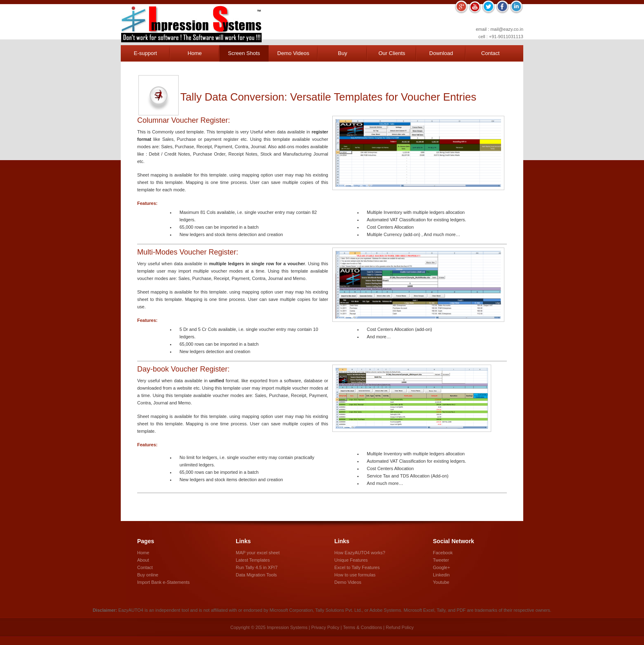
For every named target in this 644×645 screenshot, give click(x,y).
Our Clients (392, 53)
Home (195, 53)
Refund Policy (400, 627)
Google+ (442, 567)
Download (441, 53)
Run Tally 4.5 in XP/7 (257, 567)
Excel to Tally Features (357, 567)
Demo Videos (293, 53)
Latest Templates (253, 560)
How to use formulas (355, 575)
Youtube (441, 582)
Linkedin (441, 575)
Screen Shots (244, 53)
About (143, 560)
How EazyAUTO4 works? (360, 553)
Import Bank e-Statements (163, 582)
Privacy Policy (325, 627)
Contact (491, 53)
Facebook (443, 553)
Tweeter (441, 560)
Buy (343, 53)
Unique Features (351, 560)
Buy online (148, 575)
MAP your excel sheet (258, 553)
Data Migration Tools (256, 575)
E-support (145, 53)
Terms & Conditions (362, 627)
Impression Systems (191, 24)
